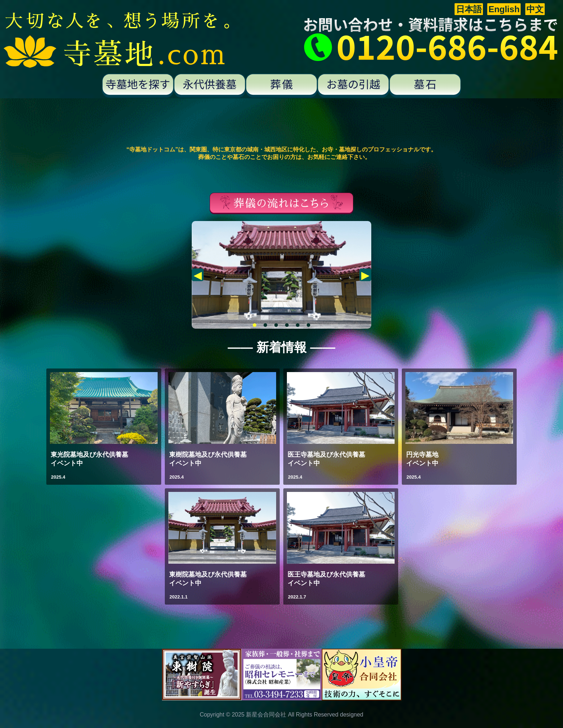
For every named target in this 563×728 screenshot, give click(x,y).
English (504, 9)
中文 (535, 9)
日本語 (469, 9)
